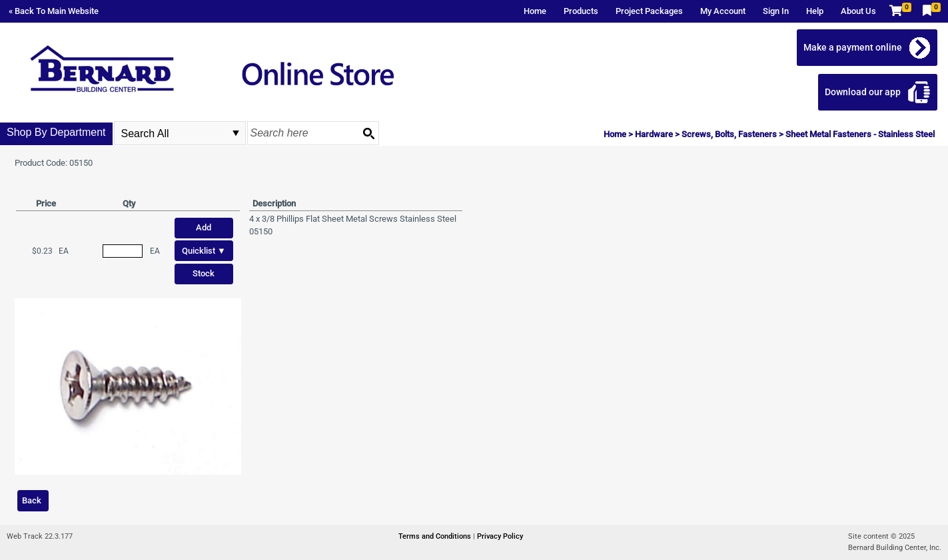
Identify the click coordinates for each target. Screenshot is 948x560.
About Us (858, 11)
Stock (204, 273)
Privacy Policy (500, 536)
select (236, 133)
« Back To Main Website (54, 11)
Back (32, 500)
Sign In (776, 11)
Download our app (863, 92)
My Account (723, 11)
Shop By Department (56, 132)
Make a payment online (853, 47)
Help (815, 11)
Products (581, 11)
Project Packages (649, 11)
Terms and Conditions (436, 536)
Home (535, 11)
